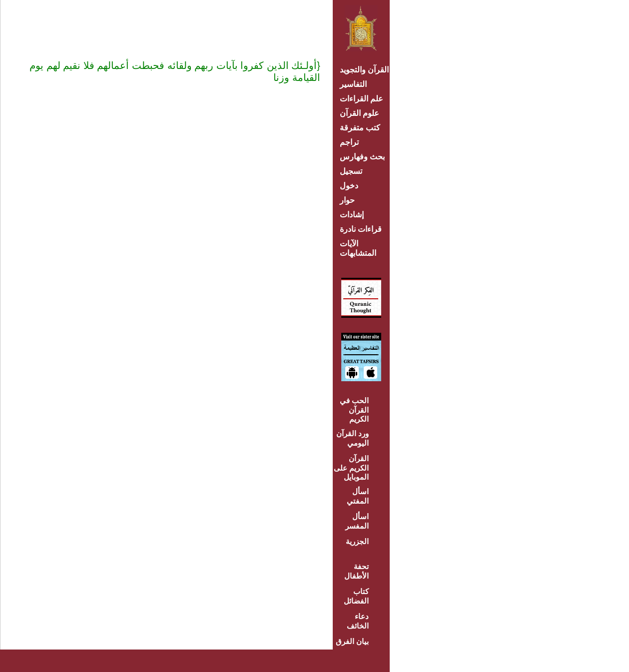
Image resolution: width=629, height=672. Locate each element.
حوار (347, 200)
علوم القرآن (359, 113)
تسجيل (351, 171)
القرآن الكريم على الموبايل (351, 468)
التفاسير (353, 84)
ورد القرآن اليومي (352, 438)
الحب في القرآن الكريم (354, 410)
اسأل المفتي (358, 496)
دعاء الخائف (358, 621)
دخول (349, 186)
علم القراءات (361, 99)
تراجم (349, 142)
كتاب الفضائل (356, 596)
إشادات (352, 215)
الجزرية (357, 541)
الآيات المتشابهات (358, 248)
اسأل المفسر (357, 521)
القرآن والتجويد (364, 70)
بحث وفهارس (364, 157)
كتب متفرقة (360, 128)
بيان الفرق (352, 641)
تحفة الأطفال (356, 571)
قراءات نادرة (361, 229)
